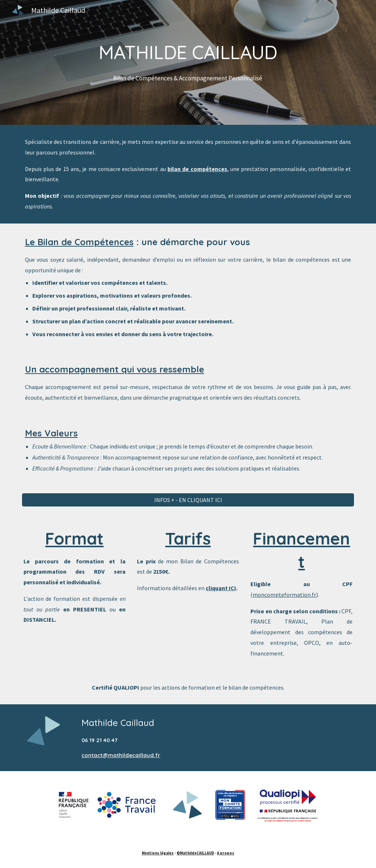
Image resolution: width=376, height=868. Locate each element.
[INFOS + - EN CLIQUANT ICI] (188, 500)
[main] (188, 63)
